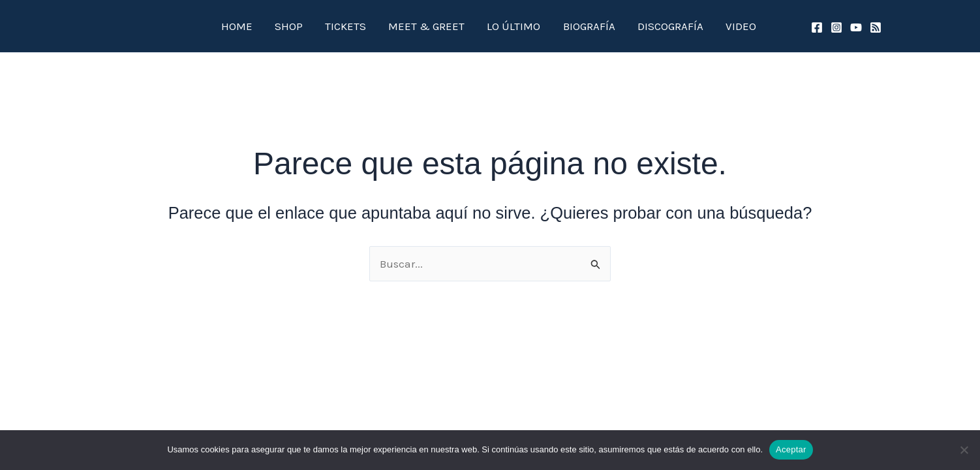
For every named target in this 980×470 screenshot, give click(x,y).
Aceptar (791, 449)
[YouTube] (856, 27)
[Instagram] (836, 27)
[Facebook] (817, 27)
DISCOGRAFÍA (638, 26)
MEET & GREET (428, 26)
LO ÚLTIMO (504, 26)
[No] (964, 450)
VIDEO (698, 26)
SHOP (313, 26)
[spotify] (876, 27)
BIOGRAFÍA (568, 26)
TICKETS (359, 26)
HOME (272, 26)
